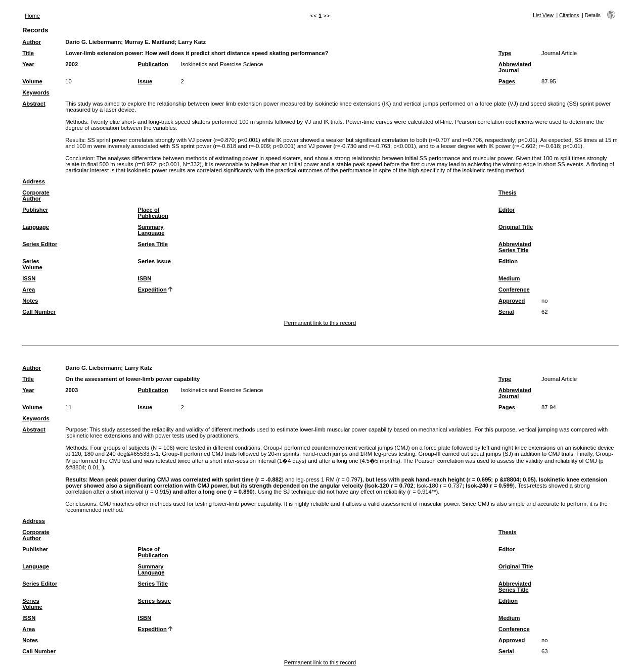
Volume (32, 81)
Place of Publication (153, 213)
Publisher (35, 210)
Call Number (39, 312)
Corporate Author (36, 196)
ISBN (145, 278)
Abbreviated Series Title (515, 247)
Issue (145, 81)
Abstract (34, 104)
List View (543, 15)
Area (29, 290)
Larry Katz (192, 42)
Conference (514, 290)
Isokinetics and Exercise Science (222, 64)
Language (36, 227)
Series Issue (154, 261)
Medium (509, 278)
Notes (30, 301)
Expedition (152, 290)
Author (32, 42)
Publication (153, 64)
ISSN (29, 278)
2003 (72, 390)
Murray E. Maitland (149, 42)
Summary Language (151, 230)
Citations (569, 15)
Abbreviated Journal (515, 67)
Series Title (153, 244)
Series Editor (40, 244)
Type (505, 53)
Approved (512, 301)
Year (28, 64)
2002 (72, 64)
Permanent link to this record (320, 323)
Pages (507, 81)
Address (34, 181)
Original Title (516, 227)
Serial (506, 312)
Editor (507, 210)
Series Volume (32, 264)
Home (32, 16)
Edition (508, 261)
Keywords (36, 92)
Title (28, 53)
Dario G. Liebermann (93, 42)
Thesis (507, 193)
